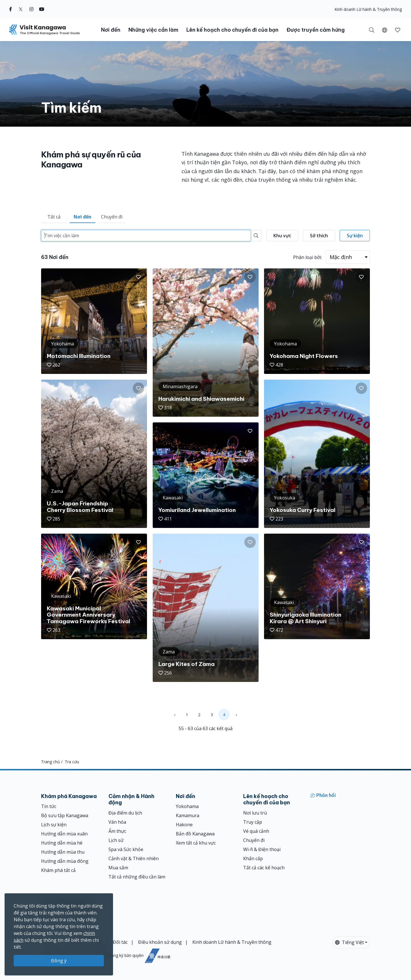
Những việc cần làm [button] (153, 30)
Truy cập (253, 822)
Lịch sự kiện (54, 825)
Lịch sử (116, 840)
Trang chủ (51, 762)
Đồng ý (59, 961)
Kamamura (188, 815)
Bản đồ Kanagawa (195, 834)
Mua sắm (118, 868)
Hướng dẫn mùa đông (65, 861)
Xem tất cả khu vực (196, 843)
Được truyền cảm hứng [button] (316, 30)
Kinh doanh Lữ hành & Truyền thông (368, 9)
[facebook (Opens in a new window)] (11, 9)
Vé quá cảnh (256, 831)
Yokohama (187, 806)
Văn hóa (117, 822)
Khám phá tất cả (58, 870)
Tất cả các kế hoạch (264, 868)
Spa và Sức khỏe (126, 849)
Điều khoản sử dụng (160, 942)
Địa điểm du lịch (125, 813)
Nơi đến (82, 217)
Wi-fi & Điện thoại (262, 849)
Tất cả (54, 217)
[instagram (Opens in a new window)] (31, 9)
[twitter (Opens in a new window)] (21, 9)
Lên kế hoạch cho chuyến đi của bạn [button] (232, 30)
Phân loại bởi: (308, 257)
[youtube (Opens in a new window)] (42, 9)
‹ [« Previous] (175, 715)
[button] (385, 30)
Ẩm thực (117, 831)
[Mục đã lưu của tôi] (398, 30)
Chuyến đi (112, 217)
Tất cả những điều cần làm (137, 877)
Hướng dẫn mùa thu (63, 852)
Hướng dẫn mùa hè (62, 843)
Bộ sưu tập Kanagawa (65, 815)
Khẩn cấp (253, 858)
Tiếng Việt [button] (349, 942)
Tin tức (49, 806)
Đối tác (120, 942)
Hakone (184, 825)
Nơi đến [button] (111, 30)
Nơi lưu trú (255, 813)
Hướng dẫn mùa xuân (64, 834)
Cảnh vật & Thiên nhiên (134, 858)
